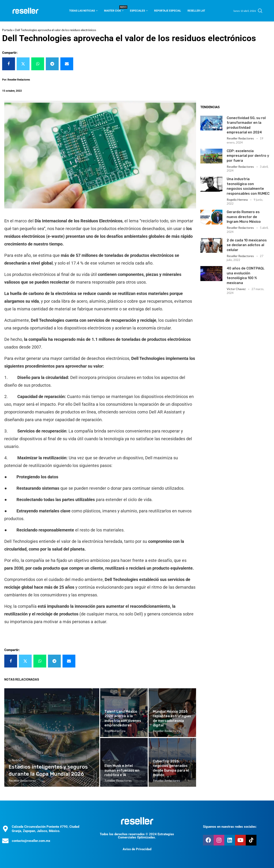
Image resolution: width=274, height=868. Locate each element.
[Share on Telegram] (52, 64)
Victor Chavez (236, 289)
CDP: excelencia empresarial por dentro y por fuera (248, 156)
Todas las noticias (82, 11)
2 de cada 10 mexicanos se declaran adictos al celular (247, 245)
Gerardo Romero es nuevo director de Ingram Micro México (244, 217)
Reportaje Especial (168, 11)
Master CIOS (114, 9)
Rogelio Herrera (237, 200)
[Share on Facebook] (9, 64)
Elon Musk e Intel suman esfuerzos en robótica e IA (122, 770)
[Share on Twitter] (23, 64)
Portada (7, 30)
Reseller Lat (196, 11)
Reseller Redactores (240, 138)
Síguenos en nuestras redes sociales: (230, 827)
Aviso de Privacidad (137, 849)
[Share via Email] (67, 64)
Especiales (137, 11)
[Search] (260, 11)
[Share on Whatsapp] (38, 64)
